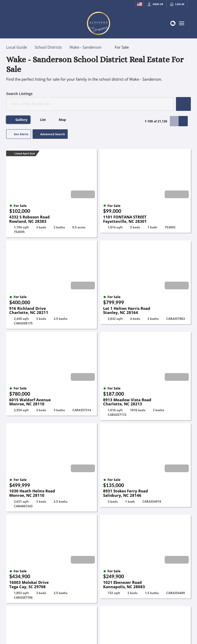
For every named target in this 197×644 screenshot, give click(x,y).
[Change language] (140, 4)
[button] (183, 104)
